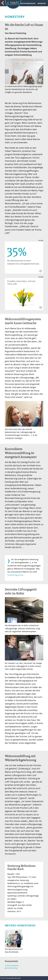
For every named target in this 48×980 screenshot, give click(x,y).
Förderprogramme (15, 575)
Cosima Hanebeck (12, 965)
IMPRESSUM (41, 3)
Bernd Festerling (11, 968)
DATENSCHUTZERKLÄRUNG (26, 3)
